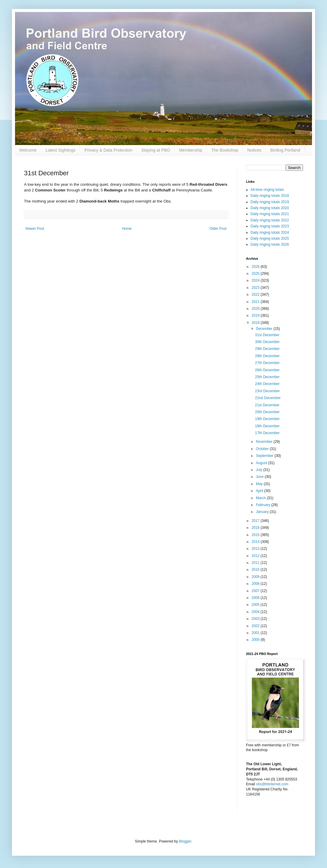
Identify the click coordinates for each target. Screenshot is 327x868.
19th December (267, 419)
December (265, 329)
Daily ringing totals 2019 (270, 202)
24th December (267, 384)
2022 (256, 295)
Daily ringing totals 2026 (270, 244)
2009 (256, 577)
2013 (256, 549)
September (265, 456)
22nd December (268, 398)
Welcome (28, 150)
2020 (256, 309)
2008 (256, 584)
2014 (256, 542)
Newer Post (35, 229)
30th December (267, 342)
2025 (256, 274)
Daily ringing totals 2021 (270, 214)
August (262, 463)
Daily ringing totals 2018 (270, 196)
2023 (256, 288)
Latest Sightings (61, 150)
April (260, 491)
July (260, 470)
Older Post (218, 229)
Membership (191, 150)
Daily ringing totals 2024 (270, 233)
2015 (256, 535)
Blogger (185, 841)
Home (127, 229)
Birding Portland (285, 150)
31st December (267, 335)
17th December (267, 433)
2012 (256, 556)
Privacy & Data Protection (109, 150)
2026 (256, 267)
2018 (256, 323)
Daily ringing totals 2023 (270, 226)
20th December (267, 412)
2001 (256, 633)
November (265, 442)
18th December (267, 426)
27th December (267, 363)
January (263, 512)
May (260, 484)
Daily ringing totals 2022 (270, 220)
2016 (256, 528)
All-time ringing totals (267, 190)
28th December (267, 356)
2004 (256, 612)
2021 (256, 302)
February (264, 505)
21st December (267, 405)
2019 (256, 316)
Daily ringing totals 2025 (270, 238)
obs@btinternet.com (272, 784)
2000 (256, 640)
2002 (256, 626)
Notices (254, 150)
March (261, 498)
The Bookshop (225, 150)
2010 (256, 570)
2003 (256, 619)
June (260, 477)
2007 (256, 591)
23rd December (267, 391)
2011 (256, 563)
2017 (256, 521)
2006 (256, 598)
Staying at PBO (156, 150)
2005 (256, 605)
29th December (267, 349)
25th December (267, 377)
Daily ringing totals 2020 (270, 208)
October (263, 449)
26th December (267, 370)
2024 (256, 280)
